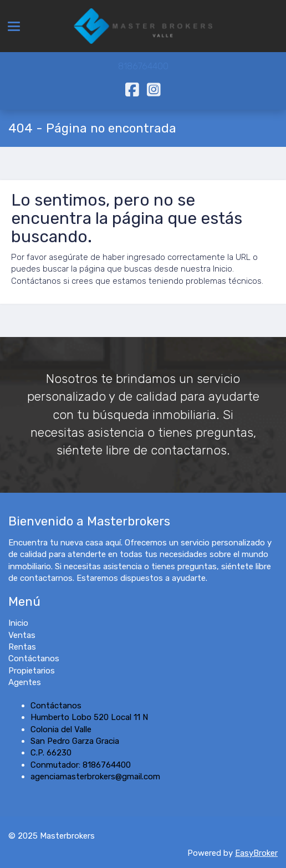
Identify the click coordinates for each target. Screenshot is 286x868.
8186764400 (143, 66)
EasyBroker (256, 853)
